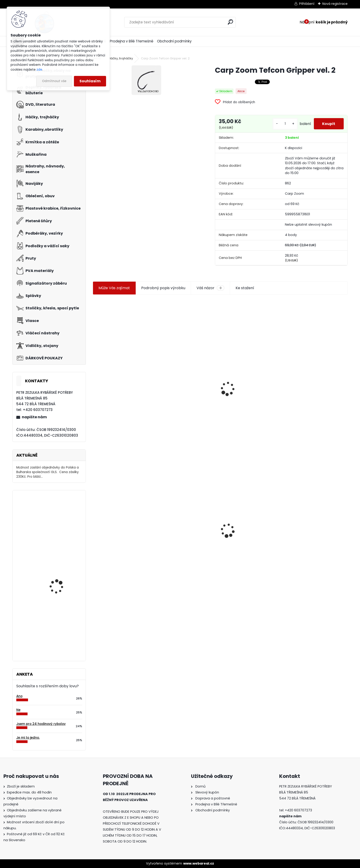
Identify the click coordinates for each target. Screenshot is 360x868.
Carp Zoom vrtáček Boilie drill (63, 573)
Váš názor (210, 291)
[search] (230, 22)
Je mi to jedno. (28, 738)
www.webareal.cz (199, 863)
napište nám (34, 417)
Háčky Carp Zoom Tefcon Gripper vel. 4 (312, 374)
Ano (19, 696)
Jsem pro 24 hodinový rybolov (41, 724)
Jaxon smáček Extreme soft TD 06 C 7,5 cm (250, 375)
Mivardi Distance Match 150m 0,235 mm (62, 514)
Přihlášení (307, 4)
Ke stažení (245, 291)
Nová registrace (335, 4)
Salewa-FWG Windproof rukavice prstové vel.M (62, 630)
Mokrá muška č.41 (176, 533)
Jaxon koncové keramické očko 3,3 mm (119, 366)
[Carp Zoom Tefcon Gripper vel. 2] (146, 80)
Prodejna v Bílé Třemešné (132, 41)
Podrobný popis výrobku (163, 291)
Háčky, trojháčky (121, 58)
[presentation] (95, 381)
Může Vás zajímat (114, 291)
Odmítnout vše (54, 81)
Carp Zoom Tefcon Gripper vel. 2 (123, 522)
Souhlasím (90, 81)
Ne (18, 710)
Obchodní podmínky (174, 41)
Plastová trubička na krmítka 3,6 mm (187, 367)
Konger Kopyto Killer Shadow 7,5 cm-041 (251, 528)
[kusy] (284, 126)
